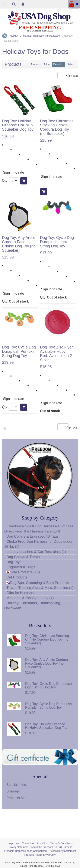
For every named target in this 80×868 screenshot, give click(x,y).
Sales (70, 64)
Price (47, 64)
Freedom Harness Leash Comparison (25, 851)
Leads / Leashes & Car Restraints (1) (36, 552)
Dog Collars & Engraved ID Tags (32, 536)
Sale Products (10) (23, 572)
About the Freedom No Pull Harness (52, 847)
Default (57, 64)
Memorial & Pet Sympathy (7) (30, 598)
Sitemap (13, 791)
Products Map (17, 798)
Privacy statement (18, 847)
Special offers (17, 785)
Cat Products (17, 577)
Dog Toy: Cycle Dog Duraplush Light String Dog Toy (57, 242)
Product (35, 64)
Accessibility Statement (63, 851)
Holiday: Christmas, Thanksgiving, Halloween (33, 606)
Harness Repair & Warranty (40, 855)
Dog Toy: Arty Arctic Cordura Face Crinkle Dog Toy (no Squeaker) (19, 244)
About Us (42, 843)
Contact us (28, 843)
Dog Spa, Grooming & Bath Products (38, 583)
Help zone (13, 843)
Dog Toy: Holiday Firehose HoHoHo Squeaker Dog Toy (18, 125)
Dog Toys (14, 562)
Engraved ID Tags (21, 567)
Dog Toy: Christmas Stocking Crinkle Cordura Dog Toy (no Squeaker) (57, 127)
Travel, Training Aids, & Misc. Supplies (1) (40, 588)
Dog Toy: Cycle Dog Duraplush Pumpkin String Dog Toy (19, 352)
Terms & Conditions (61, 843)
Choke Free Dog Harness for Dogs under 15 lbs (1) (38, 544)
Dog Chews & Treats (23, 557)
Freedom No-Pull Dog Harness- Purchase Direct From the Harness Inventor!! (39, 529)
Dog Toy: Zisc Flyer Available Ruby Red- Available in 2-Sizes (57, 354)
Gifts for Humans (20, 593)
